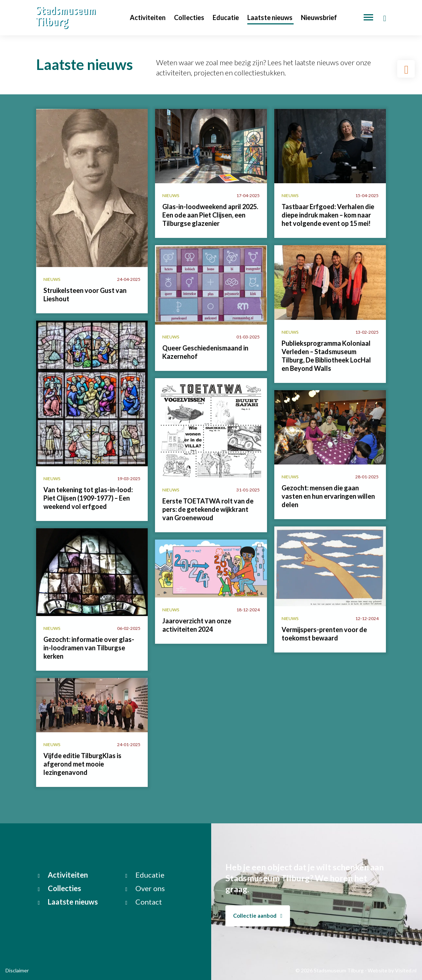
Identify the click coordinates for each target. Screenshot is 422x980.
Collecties (190, 17)
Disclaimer (17, 970)
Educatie (226, 17)
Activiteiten (148, 17)
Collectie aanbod (258, 916)
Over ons (145, 888)
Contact (144, 902)
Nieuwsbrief (319, 17)
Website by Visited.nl (392, 970)
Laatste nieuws (270, 17)
